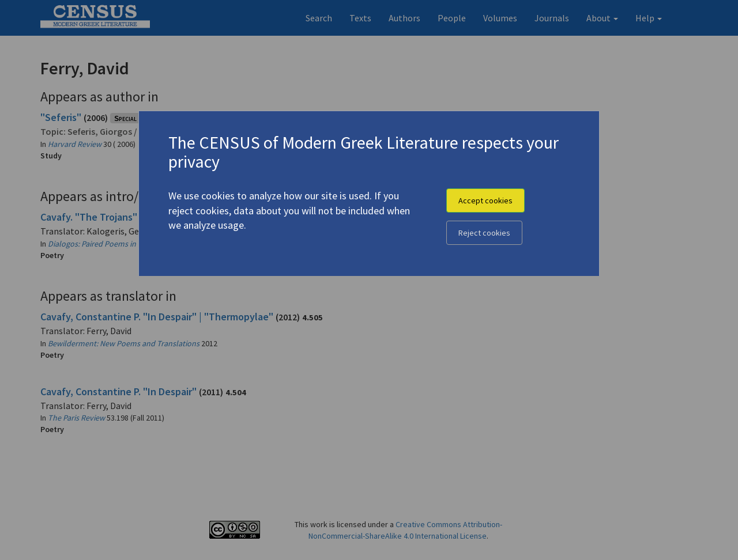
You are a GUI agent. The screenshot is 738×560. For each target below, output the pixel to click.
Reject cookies (484, 233)
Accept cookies (485, 200)
